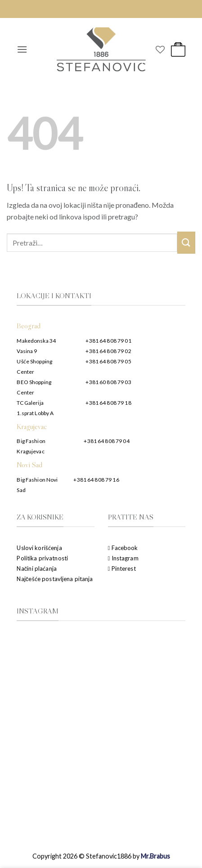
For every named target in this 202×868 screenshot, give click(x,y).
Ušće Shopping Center (34, 367)
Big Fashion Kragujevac (31, 446)
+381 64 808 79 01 (108, 341)
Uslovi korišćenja (39, 548)
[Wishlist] (160, 49)
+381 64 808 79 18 (108, 403)
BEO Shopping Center (34, 387)
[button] (22, 49)
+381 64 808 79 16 (96, 480)
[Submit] (186, 243)
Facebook (123, 548)
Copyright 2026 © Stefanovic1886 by (101, 856)
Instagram (123, 558)
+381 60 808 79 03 (108, 382)
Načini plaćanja (36, 568)
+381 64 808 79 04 (106, 441)
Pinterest (122, 568)
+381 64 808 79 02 (108, 351)
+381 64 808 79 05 (108, 361)
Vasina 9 (27, 351)
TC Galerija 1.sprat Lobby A (35, 408)
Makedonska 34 (36, 341)
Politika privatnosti (42, 558)
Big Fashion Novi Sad (37, 485)
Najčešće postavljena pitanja (55, 579)
